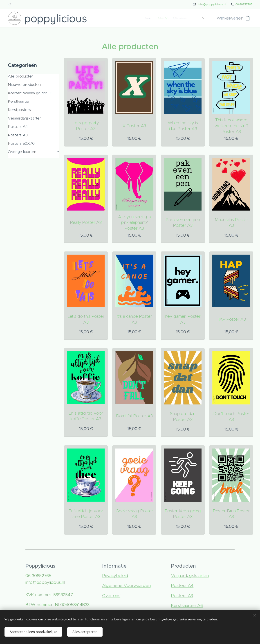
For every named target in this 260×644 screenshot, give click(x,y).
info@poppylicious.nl (212, 4)
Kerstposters (19, 110)
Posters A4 (18, 127)
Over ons (111, 596)
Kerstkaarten (19, 101)
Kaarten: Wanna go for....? (30, 93)
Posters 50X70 (21, 143)
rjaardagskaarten (192, 576)
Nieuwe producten (24, 84)
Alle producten (21, 76)
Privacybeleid (115, 576)
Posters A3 (18, 135)
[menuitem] (166, 18)
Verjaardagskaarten (25, 118)
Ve (174, 576)
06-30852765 (244, 4)
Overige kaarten (22, 152)
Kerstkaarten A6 (187, 605)
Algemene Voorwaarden (126, 585)
